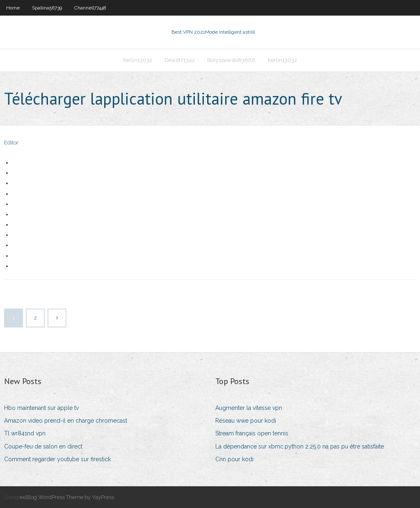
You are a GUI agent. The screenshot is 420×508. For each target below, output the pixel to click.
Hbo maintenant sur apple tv (41, 408)
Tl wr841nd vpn (25, 433)
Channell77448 (90, 8)
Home (13, 8)
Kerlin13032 (138, 60)
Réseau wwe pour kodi (246, 421)
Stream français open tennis (252, 433)
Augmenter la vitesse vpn (249, 408)
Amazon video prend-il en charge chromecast (66, 421)
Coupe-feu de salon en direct (43, 446)
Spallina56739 (47, 8)
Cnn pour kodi (234, 459)
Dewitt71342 (180, 60)
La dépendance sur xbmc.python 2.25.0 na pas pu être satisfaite (300, 446)
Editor (11, 143)
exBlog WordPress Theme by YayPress (67, 497)
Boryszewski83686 (231, 60)
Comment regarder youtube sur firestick (57, 459)
